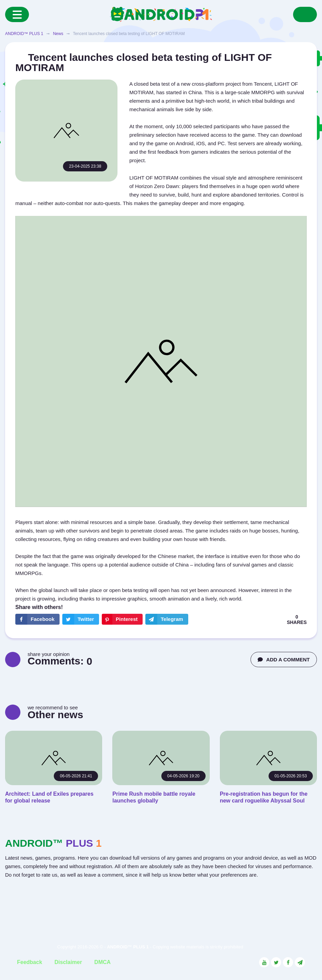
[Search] (305, 14)
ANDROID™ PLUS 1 (24, 34)
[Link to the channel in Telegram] (300, 962)
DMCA (102, 962)
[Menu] (17, 14)
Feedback (30, 962)
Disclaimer (68, 962)
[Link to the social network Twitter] (276, 962)
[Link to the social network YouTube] (264, 962)
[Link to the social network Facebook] (288, 962)
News (58, 34)
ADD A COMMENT (284, 660)
